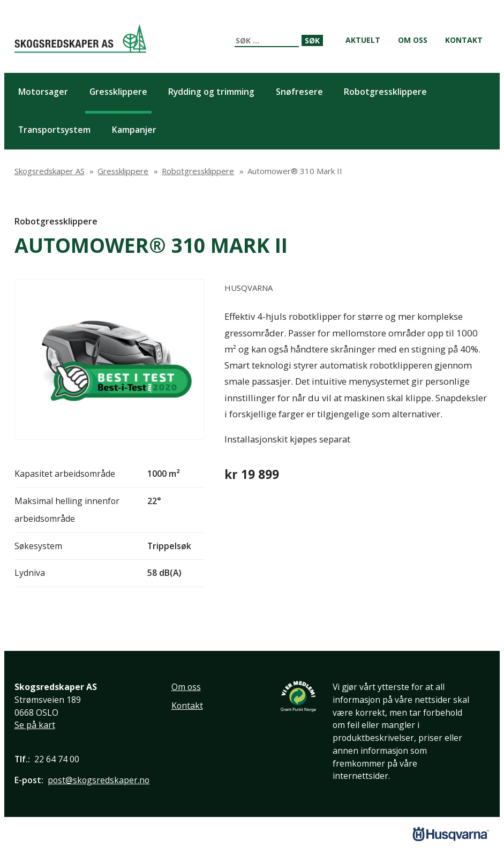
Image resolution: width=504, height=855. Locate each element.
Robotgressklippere (56, 221)
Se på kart (35, 725)
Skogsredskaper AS (80, 38)
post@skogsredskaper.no (99, 780)
